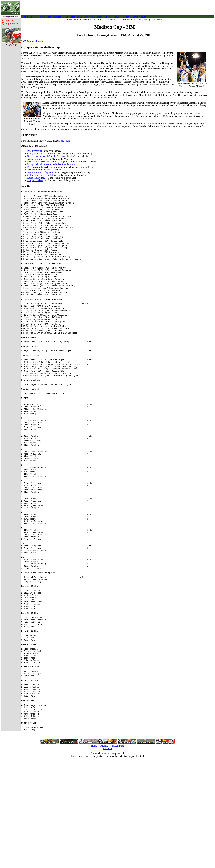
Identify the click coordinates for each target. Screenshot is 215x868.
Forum (143, 17)
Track (100, 17)
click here (65, 141)
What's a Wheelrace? (108, 20)
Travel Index (118, 854)
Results (40, 41)
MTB (72, 17)
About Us (107, 856)
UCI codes (158, 20)
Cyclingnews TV (30, 17)
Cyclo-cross (89, 17)
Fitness (117, 17)
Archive (104, 854)
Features (57, 17)
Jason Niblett (34, 170)
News (43, 17)
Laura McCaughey (36, 178)
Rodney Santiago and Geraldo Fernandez (47, 156)
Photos (108, 17)
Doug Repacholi (35, 180)
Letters (126, 17)
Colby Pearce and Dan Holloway (43, 154)
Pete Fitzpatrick (35, 151)
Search (135, 17)
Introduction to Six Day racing (135, 20)
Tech (49, 17)
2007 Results (28, 41)
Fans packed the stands (38, 162)
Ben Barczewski (35, 167)
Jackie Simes (34, 159)
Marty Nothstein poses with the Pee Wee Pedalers (51, 164)
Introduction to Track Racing (81, 20)
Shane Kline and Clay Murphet (42, 172)
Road (65, 17)
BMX (79, 17)
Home (94, 854)
